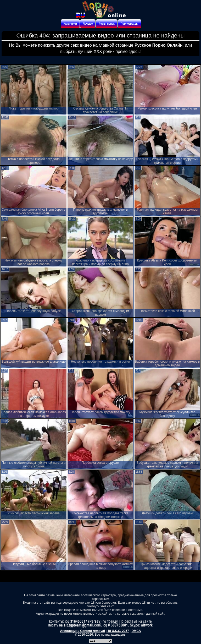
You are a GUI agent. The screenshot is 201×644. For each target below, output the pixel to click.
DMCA (136, 631)
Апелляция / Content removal (83, 631)
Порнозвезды (130, 24)
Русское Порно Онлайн (158, 45)
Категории (70, 24)
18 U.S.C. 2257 (118, 631)
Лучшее (88, 24)
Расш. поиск (107, 24)
